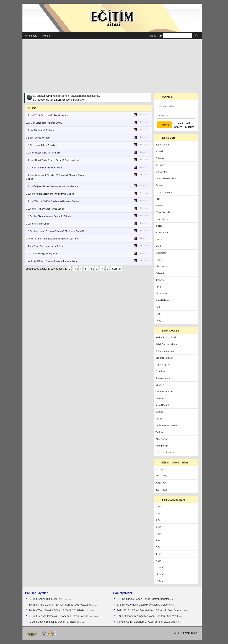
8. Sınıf (159, 554)
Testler (159, 419)
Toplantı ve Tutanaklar (167, 425)
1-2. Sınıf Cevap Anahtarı (38, 138)
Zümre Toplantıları (165, 453)
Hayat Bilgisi (162, 219)
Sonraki (116, 269)
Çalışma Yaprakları (165, 351)
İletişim (47, 36)
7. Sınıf (159, 547)
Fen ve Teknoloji (164, 192)
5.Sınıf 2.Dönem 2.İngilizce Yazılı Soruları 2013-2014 (148, 616)
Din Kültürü (161, 172)
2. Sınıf (159, 513)
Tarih (158, 307)
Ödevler (160, 385)
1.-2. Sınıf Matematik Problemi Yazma (44, 168)
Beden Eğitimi (162, 145)
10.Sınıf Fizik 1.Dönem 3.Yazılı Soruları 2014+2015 (59, 605)
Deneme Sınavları (164, 358)
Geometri (160, 206)
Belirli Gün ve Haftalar (167, 344)
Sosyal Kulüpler (163, 405)
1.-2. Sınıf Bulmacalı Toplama (40, 130)
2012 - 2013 (161, 476)
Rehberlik (160, 280)
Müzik (159, 260)
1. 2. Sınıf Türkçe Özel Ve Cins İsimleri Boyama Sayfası (52, 201)
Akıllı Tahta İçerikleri (166, 337)
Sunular (159, 412)
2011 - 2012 (161, 469)
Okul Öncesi (161, 266)
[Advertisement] (112, 66)
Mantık (159, 246)
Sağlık (158, 287)
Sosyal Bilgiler (162, 300)
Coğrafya (160, 158)
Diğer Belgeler (163, 365)
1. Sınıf (159, 507)
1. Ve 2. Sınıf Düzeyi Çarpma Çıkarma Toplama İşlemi (52, 261)
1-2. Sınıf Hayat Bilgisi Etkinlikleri (42, 145)
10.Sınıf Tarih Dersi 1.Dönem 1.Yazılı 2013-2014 (57, 610)
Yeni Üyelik (184, 123)
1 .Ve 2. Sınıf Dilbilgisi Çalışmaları (42, 254)
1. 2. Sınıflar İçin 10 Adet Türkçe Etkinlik (45, 209)
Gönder (164, 125)
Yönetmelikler (162, 446)
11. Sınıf (160, 574)
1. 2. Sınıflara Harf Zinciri (38, 224)
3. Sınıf (159, 520)
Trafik (158, 314)
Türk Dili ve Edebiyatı (166, 178)
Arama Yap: (156, 36)
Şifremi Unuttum (184, 127)
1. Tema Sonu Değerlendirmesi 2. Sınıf (45, 246)
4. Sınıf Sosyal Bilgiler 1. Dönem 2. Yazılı (53, 622)
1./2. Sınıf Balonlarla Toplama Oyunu (44, 123)
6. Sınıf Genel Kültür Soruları (46, 599)
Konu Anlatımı (163, 378)
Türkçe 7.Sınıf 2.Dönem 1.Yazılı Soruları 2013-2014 (147, 622)
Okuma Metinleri (164, 392)
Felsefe (159, 185)
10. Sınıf (160, 568)
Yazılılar (159, 432)
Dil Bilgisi (160, 165)
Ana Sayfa (31, 36)
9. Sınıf (159, 561)
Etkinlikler (160, 371)
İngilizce (160, 226)
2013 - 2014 (161, 483)
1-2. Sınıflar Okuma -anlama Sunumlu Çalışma (48, 216)
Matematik (161, 253)
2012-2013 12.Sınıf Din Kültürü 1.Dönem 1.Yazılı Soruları (150, 610)
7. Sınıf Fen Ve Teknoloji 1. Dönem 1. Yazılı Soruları (59, 616)
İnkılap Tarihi (162, 233)
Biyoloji (159, 151)
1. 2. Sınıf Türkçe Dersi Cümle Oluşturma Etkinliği (50, 194)
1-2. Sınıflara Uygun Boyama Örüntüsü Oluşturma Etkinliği (55, 231)
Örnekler (160, 398)
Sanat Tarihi (161, 294)
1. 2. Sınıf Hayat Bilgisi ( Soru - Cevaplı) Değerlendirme (53, 160)
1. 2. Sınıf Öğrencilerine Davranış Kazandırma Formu (52, 186)
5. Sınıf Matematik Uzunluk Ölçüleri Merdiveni (144, 605)
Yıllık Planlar (162, 439)
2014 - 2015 (161, 490)
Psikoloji (160, 273)
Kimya (159, 239)
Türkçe (159, 321)
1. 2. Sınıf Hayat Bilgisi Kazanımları (43, 153)
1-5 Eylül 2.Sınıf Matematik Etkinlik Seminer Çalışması (52, 239)
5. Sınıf (159, 534)
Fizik (158, 199)
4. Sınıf (159, 527)
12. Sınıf (160, 581)
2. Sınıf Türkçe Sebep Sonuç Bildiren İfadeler (143, 599)
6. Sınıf (159, 540)
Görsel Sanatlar (163, 212)
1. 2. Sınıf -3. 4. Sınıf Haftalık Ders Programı (47, 115)
